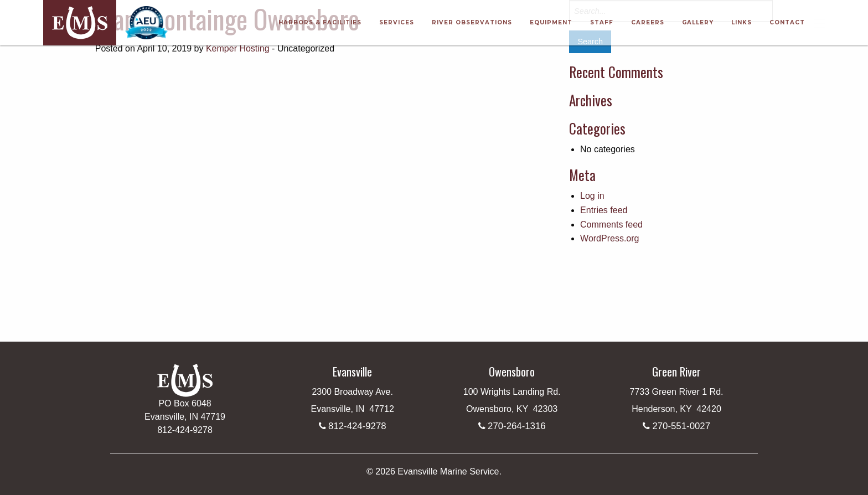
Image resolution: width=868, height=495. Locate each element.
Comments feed (611, 225)
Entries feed (604, 210)
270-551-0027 (681, 426)
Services (397, 22)
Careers (648, 22)
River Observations (472, 22)
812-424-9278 (357, 426)
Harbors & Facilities (320, 22)
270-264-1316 (517, 426)
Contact (787, 22)
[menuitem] (320, 23)
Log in (592, 196)
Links (742, 22)
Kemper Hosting (238, 48)
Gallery (698, 22)
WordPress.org (609, 238)
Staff (602, 22)
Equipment (551, 22)
